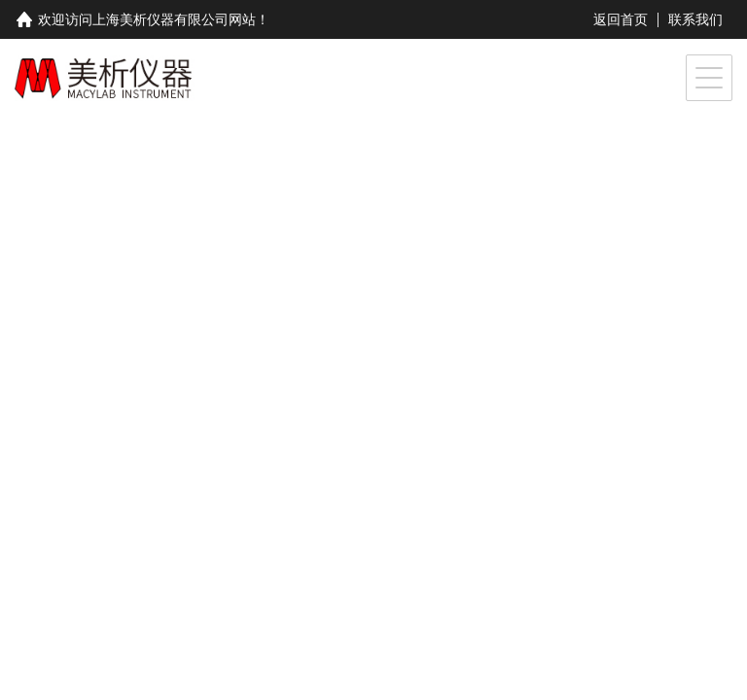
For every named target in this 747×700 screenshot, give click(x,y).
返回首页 (621, 19)
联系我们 (695, 19)
